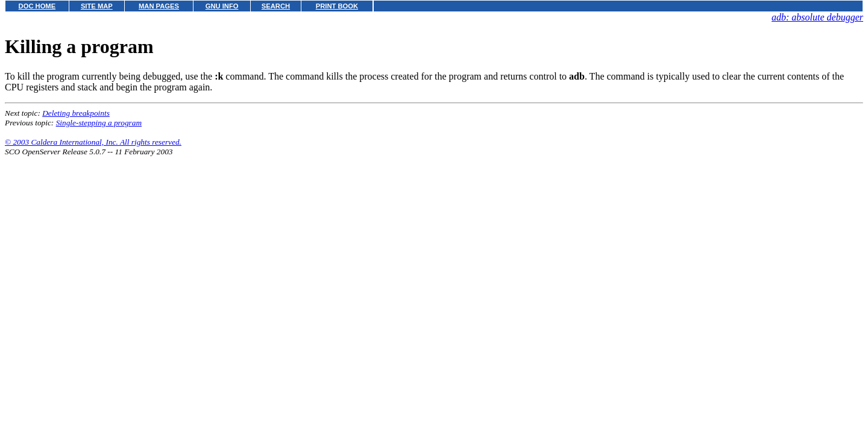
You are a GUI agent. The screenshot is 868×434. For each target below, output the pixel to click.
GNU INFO (222, 6)
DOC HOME (37, 6)
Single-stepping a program (99, 123)
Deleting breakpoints (76, 113)
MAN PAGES (159, 6)
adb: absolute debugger (817, 17)
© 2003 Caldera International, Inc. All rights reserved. (93, 142)
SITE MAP (97, 6)
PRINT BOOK (337, 6)
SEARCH (276, 6)
